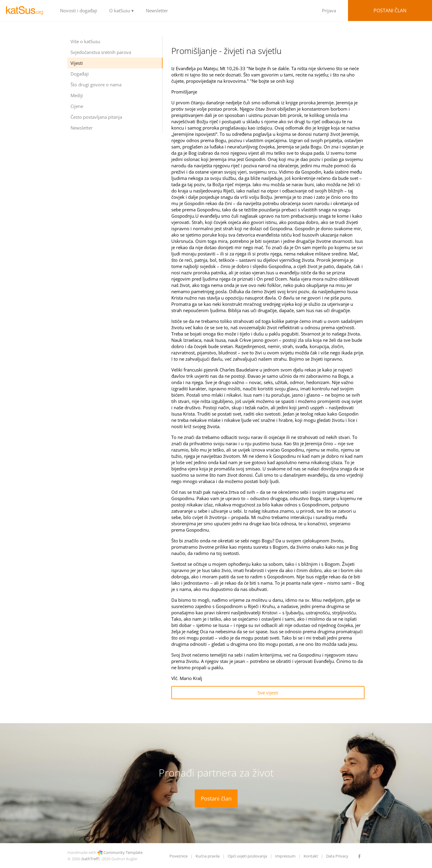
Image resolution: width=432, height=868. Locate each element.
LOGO (27, 10)
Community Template (123, 852)
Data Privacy (337, 856)
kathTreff (90, 859)
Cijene (77, 106)
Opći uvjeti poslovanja (247, 856)
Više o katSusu (85, 41)
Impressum (285, 856)
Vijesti (77, 63)
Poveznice (178, 856)
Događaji (80, 74)
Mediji (77, 95)
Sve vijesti (268, 693)
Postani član (390, 10)
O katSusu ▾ (121, 10)
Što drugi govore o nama (96, 85)
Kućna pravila (208, 856)
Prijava (329, 10)
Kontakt (311, 856)
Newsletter (157, 10)
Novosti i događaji (79, 10)
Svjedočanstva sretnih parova (101, 52)
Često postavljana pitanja (96, 117)
